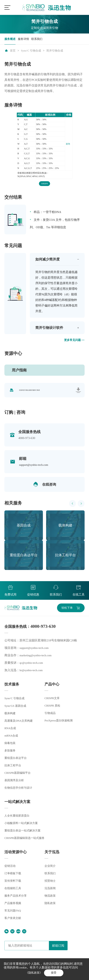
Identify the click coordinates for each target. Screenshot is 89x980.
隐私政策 (51, 907)
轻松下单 (66, 611)
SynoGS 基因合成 (16, 709)
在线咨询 (44, 184)
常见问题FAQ (13, 914)
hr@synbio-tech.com (32, 673)
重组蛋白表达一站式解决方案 (24, 834)
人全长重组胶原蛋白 (18, 819)
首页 (13, 51)
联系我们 (39, 39)
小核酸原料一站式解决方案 (22, 827)
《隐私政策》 (33, 972)
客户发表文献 (13, 922)
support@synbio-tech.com (35, 467)
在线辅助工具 (13, 892)
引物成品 (51, 716)
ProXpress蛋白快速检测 (60, 723)
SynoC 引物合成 (32, 51)
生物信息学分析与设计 (19, 791)
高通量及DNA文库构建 (20, 724)
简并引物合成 (57, 51)
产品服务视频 (13, 907)
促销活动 (10, 869)
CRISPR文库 (53, 701)
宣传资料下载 (13, 884)
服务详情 (25, 39)
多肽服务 (10, 754)
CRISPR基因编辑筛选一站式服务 (26, 842)
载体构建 (10, 717)
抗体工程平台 (13, 769)
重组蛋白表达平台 (16, 761)
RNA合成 (11, 732)
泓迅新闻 (51, 892)
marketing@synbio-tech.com (37, 658)
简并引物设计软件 (50, 329)
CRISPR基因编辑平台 (19, 776)
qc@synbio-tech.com (32, 666)
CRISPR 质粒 (53, 709)
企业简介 (51, 869)
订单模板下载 (13, 877)
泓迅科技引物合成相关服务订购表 (30, 392)
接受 (54, 972)
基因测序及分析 (15, 784)
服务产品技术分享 (16, 899)
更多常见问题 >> (73, 342)
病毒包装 (10, 747)
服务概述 (10, 39)
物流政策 (51, 899)
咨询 (68, 145)
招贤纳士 (51, 884)
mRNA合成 (12, 739)
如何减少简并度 (48, 260)
